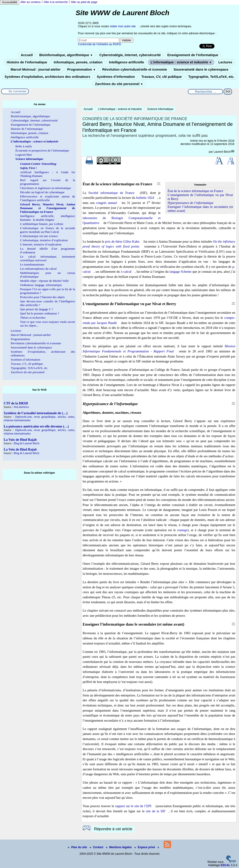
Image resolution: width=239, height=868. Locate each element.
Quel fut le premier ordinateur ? (40, 313)
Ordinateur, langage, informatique (41, 285)
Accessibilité (10, 2)
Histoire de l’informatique (27, 62)
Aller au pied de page (84, 2)
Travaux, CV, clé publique (162, 77)
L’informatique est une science (39, 236)
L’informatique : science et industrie (181, 62)
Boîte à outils (24, 146)
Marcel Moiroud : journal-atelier (35, 69)
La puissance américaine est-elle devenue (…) (36, 426)
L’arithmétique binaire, (42, 224)
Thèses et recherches (33, 318)
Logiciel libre (24, 155)
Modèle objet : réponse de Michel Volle (44, 281)
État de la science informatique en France (195, 191)
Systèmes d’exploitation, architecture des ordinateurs (47, 77)
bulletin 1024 (145, 198)
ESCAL (225, 865)
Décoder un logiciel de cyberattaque (42, 192)
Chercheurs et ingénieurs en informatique (46, 188)
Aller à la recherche (56, 2)
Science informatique (160, 109)
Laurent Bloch (222, 152)
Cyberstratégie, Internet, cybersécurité (130, 55)
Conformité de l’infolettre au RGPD (100, 44)
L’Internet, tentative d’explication (41, 244)
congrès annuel (106, 203)
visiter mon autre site (123, 26)
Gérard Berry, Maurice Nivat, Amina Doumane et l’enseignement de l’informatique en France (48, 208)
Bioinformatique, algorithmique (66, 55)
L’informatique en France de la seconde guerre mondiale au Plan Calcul (48, 230)
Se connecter (18, 91)
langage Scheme (180, 272)
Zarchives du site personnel (119, 84)
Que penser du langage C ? (37, 309)
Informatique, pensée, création (78, 62)
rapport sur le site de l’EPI (133, 806)
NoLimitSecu (21, 407)
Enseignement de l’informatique (193, 55)
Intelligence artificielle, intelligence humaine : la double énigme (48, 218)
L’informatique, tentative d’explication (44, 240)
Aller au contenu (30, 2)
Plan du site (78, 847)
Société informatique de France (111, 193)
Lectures (225, 62)
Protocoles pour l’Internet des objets (42, 297)
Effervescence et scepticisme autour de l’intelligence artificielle (48, 198)
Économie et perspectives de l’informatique (42, 150)
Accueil (27, 55)
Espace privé (145, 847)
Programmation (81, 69)
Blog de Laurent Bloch (27, 443)
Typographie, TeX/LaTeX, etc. (211, 77)
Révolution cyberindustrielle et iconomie (135, 69)
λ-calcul (126, 272)
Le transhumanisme (32, 264)
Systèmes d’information (116, 77)
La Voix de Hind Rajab (20, 440)
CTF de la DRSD (16, 403)
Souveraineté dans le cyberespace (201, 69)
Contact (97, 847)
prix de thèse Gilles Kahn (122, 241)
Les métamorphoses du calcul (38, 269)
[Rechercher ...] (205, 92)
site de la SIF (156, 811)
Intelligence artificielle (127, 62)
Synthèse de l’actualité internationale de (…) (36, 413)
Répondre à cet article (113, 829)
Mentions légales (119, 847)
